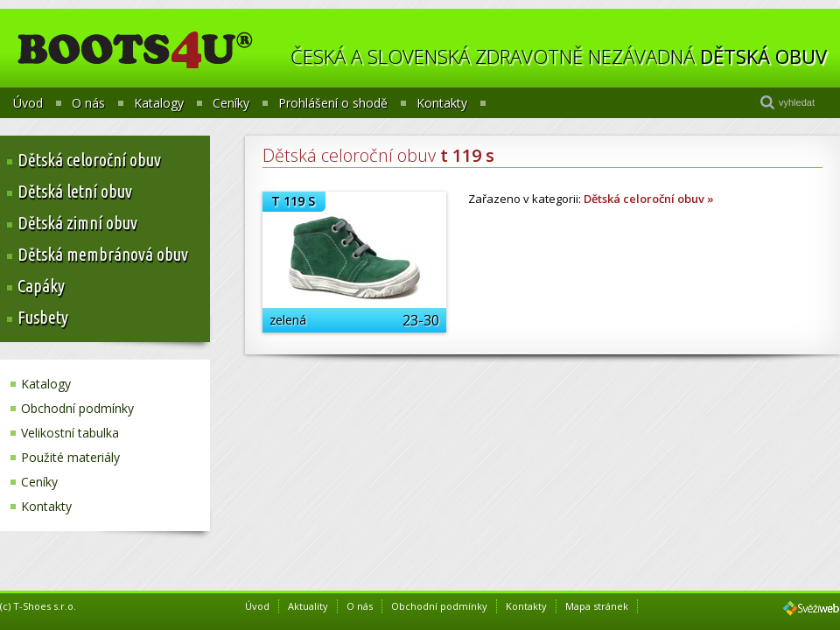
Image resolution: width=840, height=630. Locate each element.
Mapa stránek (597, 606)
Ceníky (231, 103)
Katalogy (159, 103)
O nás (88, 103)
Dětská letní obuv (75, 191)
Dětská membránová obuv (103, 254)
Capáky (41, 286)
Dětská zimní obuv (77, 223)
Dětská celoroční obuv (89, 160)
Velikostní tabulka (70, 433)
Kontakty (442, 103)
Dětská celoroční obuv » (649, 199)
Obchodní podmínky (77, 408)
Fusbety (43, 317)
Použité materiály (70, 457)
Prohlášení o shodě (333, 103)
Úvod (28, 103)
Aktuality (308, 606)
